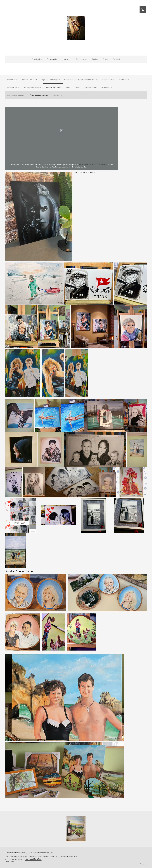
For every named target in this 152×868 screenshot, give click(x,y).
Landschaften (108, 79)
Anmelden (144, 864)
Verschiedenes (90, 87)
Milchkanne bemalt (33, 87)
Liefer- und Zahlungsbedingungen (55, 856)
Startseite (37, 59)
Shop (105, 59)
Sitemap (21, 859)
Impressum (9, 856)
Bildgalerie (52, 59)
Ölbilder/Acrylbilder (39, 95)
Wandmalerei (107, 87)
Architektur (12, 79)
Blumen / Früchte (29, 79)
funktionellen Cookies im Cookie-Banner (93, 165)
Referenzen (82, 59)
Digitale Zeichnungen (51, 79)
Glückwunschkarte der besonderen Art (81, 79)
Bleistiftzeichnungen (16, 95)
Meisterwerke (13, 87)
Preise (95, 59)
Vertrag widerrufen (33, 859)
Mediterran (124, 79)
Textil (68, 87)
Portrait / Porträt (53, 87)
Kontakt (116, 59)
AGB (15, 856)
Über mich (66, 59)
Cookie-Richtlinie (11, 859)
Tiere (77, 87)
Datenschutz (72, 856)
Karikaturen (58, 95)
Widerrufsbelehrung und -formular (30, 856)
